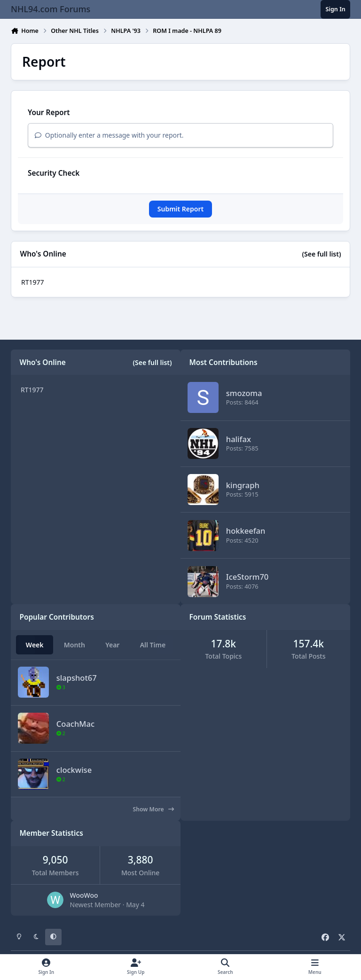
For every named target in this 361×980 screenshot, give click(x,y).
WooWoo (84, 895)
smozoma (244, 393)
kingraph (243, 485)
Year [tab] (112, 645)
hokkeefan (246, 531)
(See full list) (321, 254)
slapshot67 (77, 678)
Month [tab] (75, 645)
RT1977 (33, 282)
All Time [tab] (153, 645)
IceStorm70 (247, 577)
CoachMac (75, 723)
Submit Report (180, 209)
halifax (239, 439)
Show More (153, 809)
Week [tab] (35, 645)
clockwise (74, 769)
